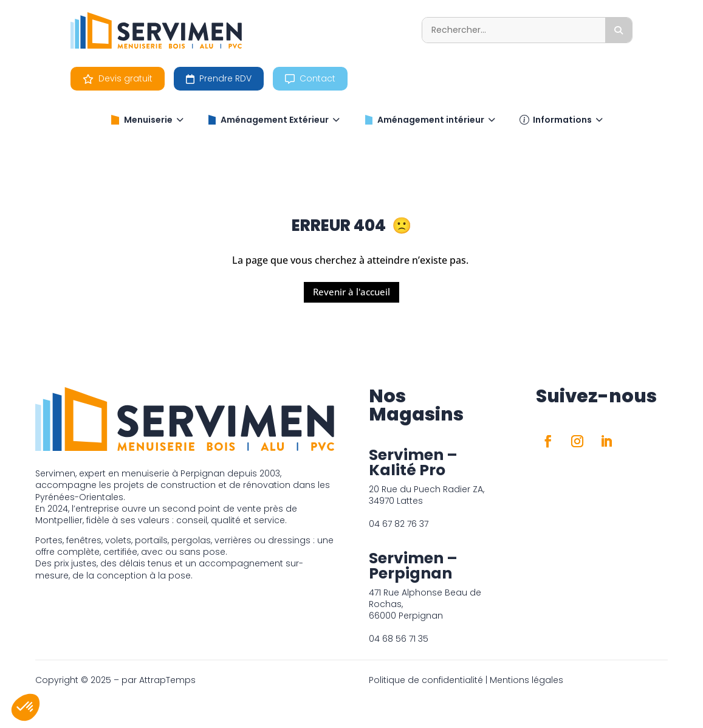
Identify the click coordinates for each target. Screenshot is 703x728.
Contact (310, 78)
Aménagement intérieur (430, 120)
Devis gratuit (118, 78)
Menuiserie (147, 120)
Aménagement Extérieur (273, 120)
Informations (561, 120)
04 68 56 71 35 (399, 639)
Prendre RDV (219, 78)
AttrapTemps (167, 680)
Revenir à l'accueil (352, 292)
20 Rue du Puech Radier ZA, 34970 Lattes (427, 495)
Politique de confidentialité (426, 680)
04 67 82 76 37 (399, 524)
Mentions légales (526, 680)
